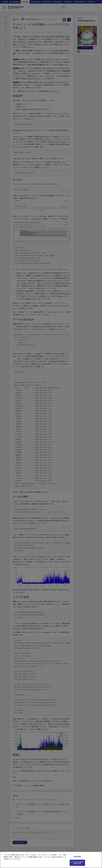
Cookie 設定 (77, 858)
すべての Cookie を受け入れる (77, 864)
